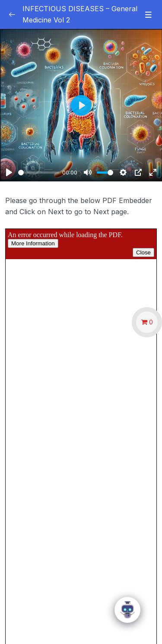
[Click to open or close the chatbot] (127, 611)
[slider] (39, 173)
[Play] (9, 172)
